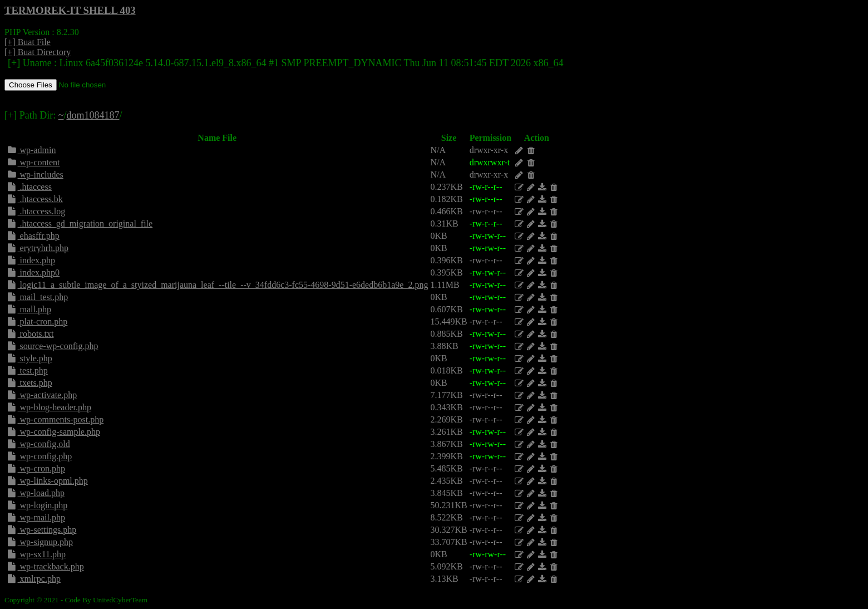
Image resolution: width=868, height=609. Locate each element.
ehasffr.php (33, 236)
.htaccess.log (36, 211)
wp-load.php (35, 493)
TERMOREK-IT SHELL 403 (70, 10)
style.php (29, 358)
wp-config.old (38, 444)
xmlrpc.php (33, 579)
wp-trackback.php (45, 566)
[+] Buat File (28, 42)
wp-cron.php (36, 468)
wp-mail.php (36, 517)
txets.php (29, 383)
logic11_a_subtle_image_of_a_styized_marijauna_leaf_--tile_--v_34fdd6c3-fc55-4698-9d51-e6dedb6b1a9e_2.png (217, 285)
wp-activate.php (41, 395)
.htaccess (29, 187)
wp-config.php (39, 456)
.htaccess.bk (34, 199)
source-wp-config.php (52, 346)
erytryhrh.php (37, 248)
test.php (27, 370)
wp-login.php (37, 505)
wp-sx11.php (36, 554)
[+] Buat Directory (38, 52)
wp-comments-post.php (55, 419)
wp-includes (35, 175)
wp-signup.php (40, 542)
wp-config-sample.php (53, 432)
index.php (31, 260)
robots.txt (30, 334)
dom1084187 (93, 115)
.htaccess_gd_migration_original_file (79, 224)
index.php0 (33, 272)
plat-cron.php (37, 321)
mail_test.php (37, 297)
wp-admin (31, 150)
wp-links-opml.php (47, 481)
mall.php (29, 309)
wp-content (33, 162)
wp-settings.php (41, 530)
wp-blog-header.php (49, 407)
